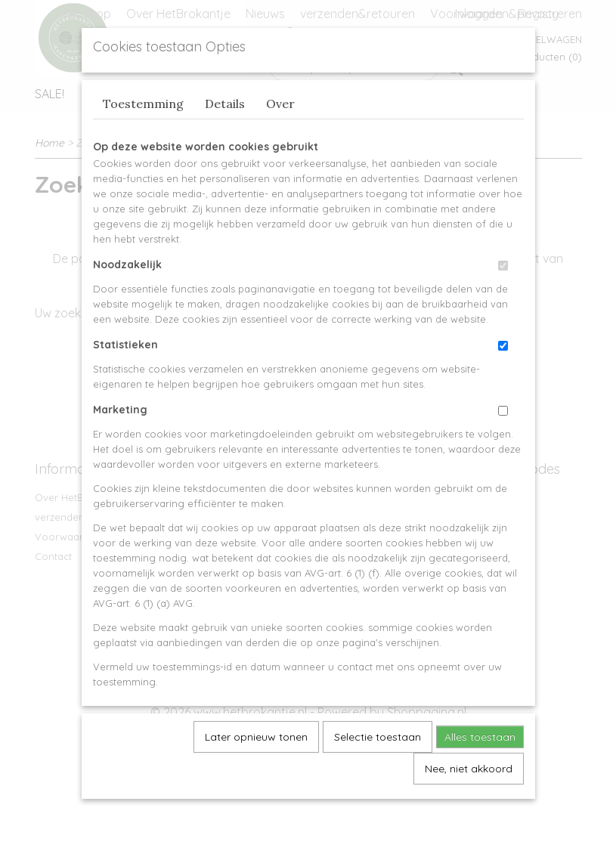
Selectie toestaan (378, 772)
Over (280, 138)
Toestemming (143, 138)
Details (225, 138)
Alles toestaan (480, 772)
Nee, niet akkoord (469, 803)
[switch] (503, 300)
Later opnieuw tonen (256, 772)
